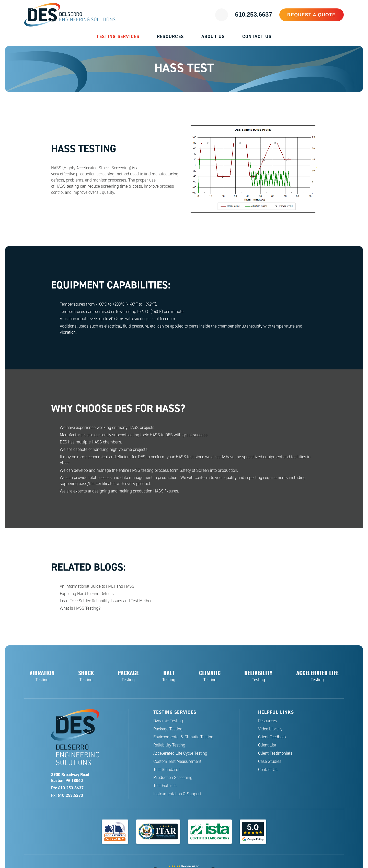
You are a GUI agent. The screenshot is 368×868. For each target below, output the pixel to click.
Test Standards (167, 770)
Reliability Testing (169, 745)
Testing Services (118, 36)
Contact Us (257, 36)
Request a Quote (314, 15)
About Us (213, 36)
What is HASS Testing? (80, 608)
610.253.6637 (260, 15)
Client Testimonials (275, 753)
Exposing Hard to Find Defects (87, 594)
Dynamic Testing (168, 721)
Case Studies (270, 761)
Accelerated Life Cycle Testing (180, 753)
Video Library (270, 729)
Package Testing (168, 729)
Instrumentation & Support (177, 794)
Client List (267, 745)
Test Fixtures (165, 786)
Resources (170, 36)
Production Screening (173, 777)
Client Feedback (272, 737)
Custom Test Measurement (177, 761)
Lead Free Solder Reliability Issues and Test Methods (107, 601)
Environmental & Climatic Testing (183, 737)
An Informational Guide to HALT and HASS (97, 586)
